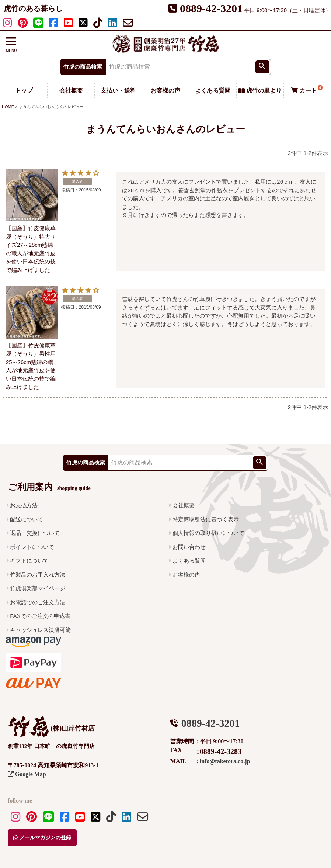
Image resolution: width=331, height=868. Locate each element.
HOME (8, 107)
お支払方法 (24, 505)
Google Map (27, 774)
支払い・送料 (118, 91)
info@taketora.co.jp (225, 761)
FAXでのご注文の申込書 (40, 616)
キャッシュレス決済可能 (40, 630)
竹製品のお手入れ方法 (38, 575)
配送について (27, 519)
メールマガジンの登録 (42, 838)
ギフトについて (29, 561)
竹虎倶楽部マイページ (38, 588)
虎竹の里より (260, 91)
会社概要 (71, 91)
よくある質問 (213, 91)
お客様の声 (165, 91)
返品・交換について (35, 533)
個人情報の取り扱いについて (208, 533)
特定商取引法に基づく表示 (206, 519)
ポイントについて (32, 547)
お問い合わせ (189, 547)
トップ (24, 91)
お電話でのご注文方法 (38, 602)
